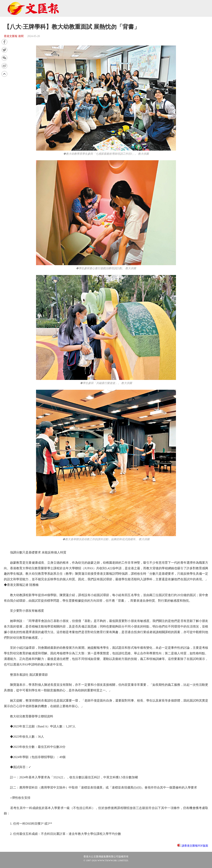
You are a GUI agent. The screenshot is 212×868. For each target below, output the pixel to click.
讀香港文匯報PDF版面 (195, 846)
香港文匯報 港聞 (14, 36)
